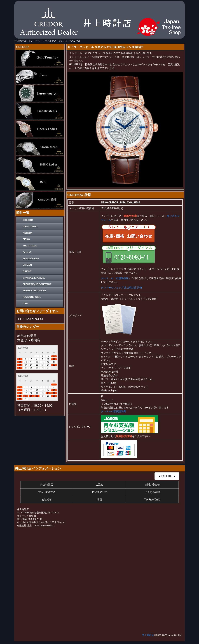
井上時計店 (47, 485)
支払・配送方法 (47, 492)
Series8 (27, 252)
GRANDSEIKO (31, 226)
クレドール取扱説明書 (113, 411)
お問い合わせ (152, 485)
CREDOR (28, 220)
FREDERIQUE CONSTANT (37, 284)
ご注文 (99, 485)
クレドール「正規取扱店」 (116, 278)
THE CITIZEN (30, 246)
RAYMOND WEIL (32, 297)
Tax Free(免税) (152, 500)
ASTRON (28, 233)
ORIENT (27, 271)
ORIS (25, 303)
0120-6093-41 (33, 319)
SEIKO (26, 239)
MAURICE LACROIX (34, 278)
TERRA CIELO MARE (34, 291)
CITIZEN (27, 265)
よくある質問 (152, 492)
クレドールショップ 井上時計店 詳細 (122, 288)
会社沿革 (47, 500)
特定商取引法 (99, 492)
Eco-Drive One (31, 259)
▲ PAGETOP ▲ (167, 476)
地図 (99, 500)
